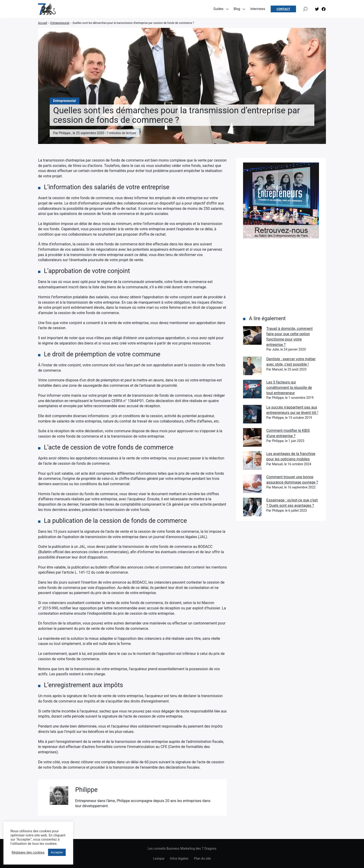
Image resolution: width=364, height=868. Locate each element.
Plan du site (203, 858)
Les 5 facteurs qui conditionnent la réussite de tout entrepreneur (289, 387)
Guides (218, 9)
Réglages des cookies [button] (28, 852)
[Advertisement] (281, 277)
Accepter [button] (57, 852)
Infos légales (179, 858)
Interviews (258, 9)
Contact (283, 9)
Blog (237, 9)
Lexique (159, 858)
